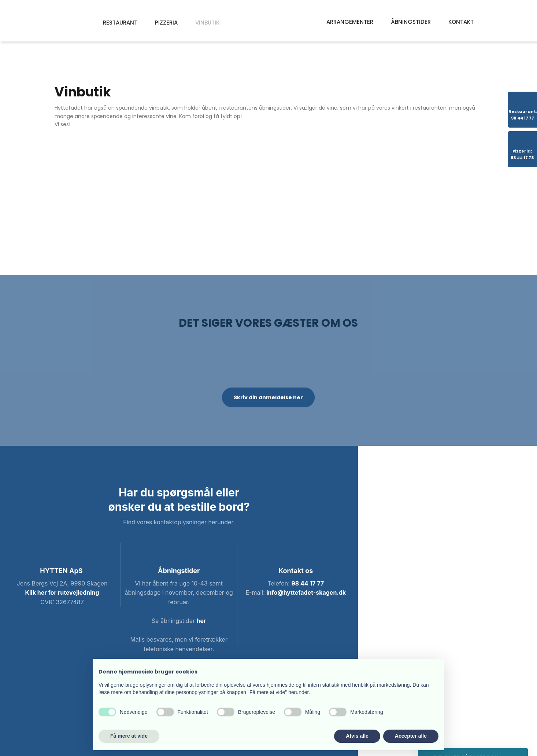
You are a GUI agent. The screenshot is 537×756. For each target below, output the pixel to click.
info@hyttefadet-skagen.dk (306, 592)
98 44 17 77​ (308, 583)
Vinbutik (207, 23)
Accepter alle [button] (411, 736)
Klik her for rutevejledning (62, 592)
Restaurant (120, 23)
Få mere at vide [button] (129, 736)
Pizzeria (166, 23)
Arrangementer (350, 22)
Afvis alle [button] (357, 736)
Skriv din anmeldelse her (268, 397)
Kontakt (461, 22)
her (201, 621)
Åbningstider (411, 22)
